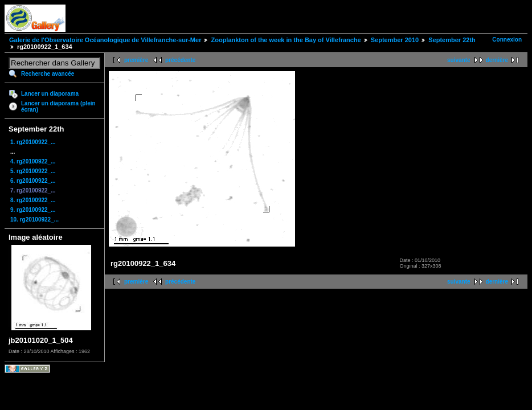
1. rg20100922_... (33, 142)
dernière (497, 60)
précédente (180, 60)
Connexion (507, 40)
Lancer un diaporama (50, 94)
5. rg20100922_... (33, 171)
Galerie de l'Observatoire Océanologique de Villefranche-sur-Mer (105, 40)
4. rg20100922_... (33, 161)
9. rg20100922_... (33, 210)
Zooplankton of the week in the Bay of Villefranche (286, 40)
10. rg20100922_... (34, 220)
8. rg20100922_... (33, 200)
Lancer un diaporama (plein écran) (58, 106)
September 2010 (395, 40)
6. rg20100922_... (33, 181)
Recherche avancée (48, 74)
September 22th (452, 40)
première (136, 60)
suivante (459, 60)
